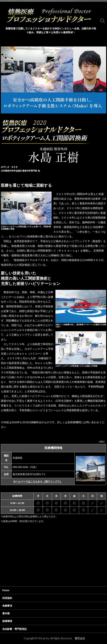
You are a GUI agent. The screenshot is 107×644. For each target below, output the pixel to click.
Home (6, 590)
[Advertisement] (53, 561)
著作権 (6, 613)
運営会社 (80, 638)
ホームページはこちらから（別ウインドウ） (38, 481)
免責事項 (7, 606)
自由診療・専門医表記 (15, 629)
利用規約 (7, 598)
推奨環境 (7, 621)
